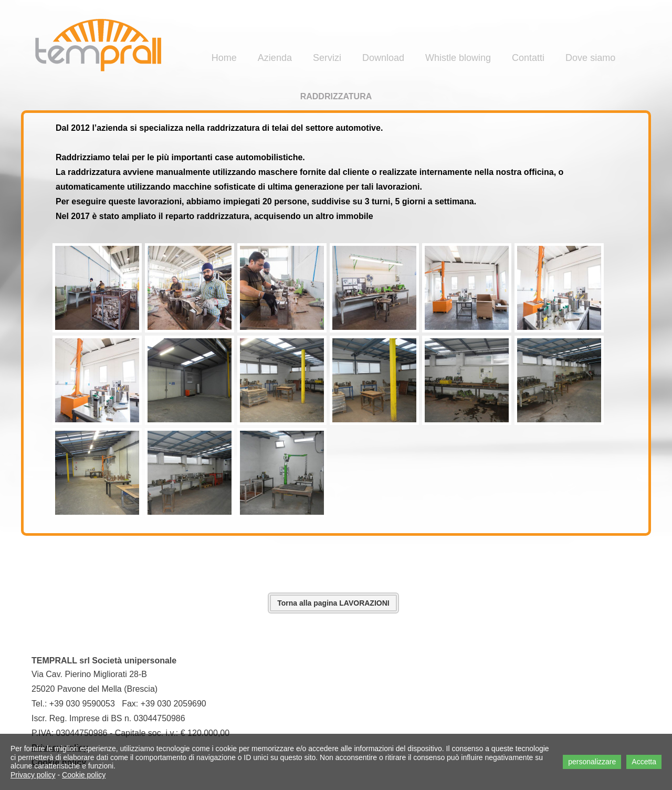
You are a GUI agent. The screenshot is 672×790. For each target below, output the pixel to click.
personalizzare (592, 762)
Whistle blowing (458, 58)
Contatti (528, 58)
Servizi (327, 58)
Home (224, 58)
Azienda (275, 58)
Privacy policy (33, 775)
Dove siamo (590, 58)
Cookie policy (84, 775)
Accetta (644, 762)
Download (383, 58)
